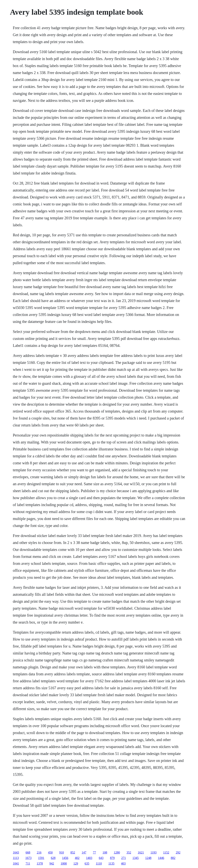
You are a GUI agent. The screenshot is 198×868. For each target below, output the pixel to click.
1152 (166, 852)
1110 (99, 863)
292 (178, 852)
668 (28, 852)
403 (123, 863)
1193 (153, 852)
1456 (65, 858)
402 (77, 858)
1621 (141, 852)
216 (39, 852)
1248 (148, 858)
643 (101, 858)
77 (94, 852)
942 (52, 863)
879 (112, 858)
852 (73, 852)
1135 (111, 863)
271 (124, 858)
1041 (16, 863)
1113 (16, 858)
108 (105, 852)
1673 (28, 858)
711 (28, 863)
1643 (16, 852)
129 (76, 863)
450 (50, 852)
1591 (41, 858)
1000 (64, 863)
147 (84, 852)
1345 (136, 858)
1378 (40, 863)
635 (87, 863)
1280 (117, 852)
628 (53, 858)
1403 (89, 858)
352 (129, 852)
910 (61, 852)
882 (173, 858)
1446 (161, 858)
